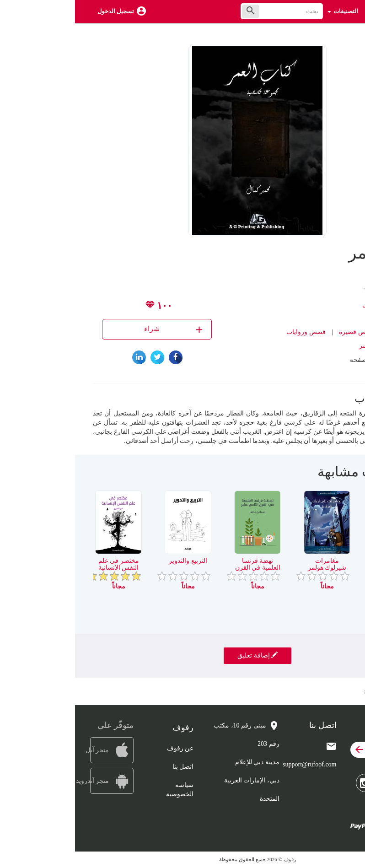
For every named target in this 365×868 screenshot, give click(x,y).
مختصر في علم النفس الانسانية (44, 564)
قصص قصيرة (282, 332)
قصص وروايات (231, 332)
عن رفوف (105, 748)
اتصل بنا (108, 767)
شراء (99, 329)
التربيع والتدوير (113, 561)
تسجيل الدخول (41, 11)
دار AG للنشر (302, 346)
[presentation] (340, 475)
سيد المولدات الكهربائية (322, 564)
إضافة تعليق (182, 655)
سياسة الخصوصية (105, 790)
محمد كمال (302, 305)
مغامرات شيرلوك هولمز (252, 564)
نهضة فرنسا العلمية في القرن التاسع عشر (183, 568)
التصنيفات (268, 11)
